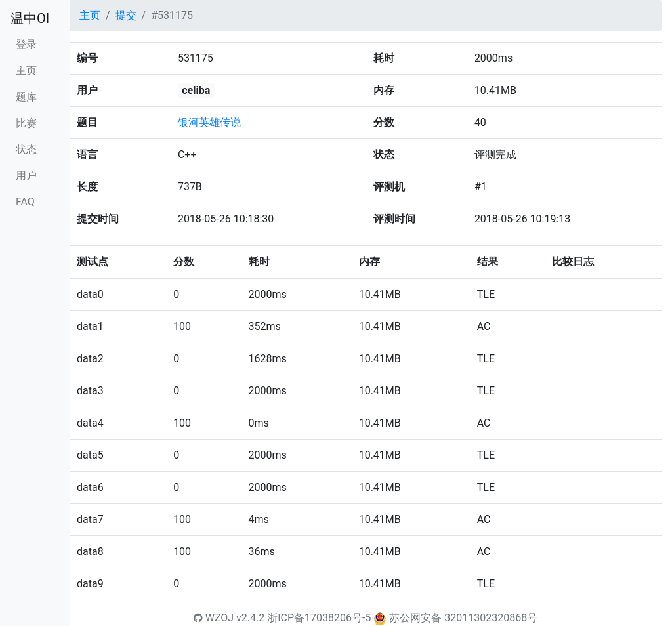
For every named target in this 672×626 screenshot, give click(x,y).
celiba (196, 90)
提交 (126, 15)
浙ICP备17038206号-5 (319, 618)
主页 (26, 71)
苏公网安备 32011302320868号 (463, 618)
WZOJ (214, 618)
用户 (26, 176)
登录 (26, 44)
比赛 (26, 123)
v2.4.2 (250, 618)
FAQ (25, 202)
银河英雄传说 (209, 122)
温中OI (30, 18)
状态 (26, 149)
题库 (26, 97)
